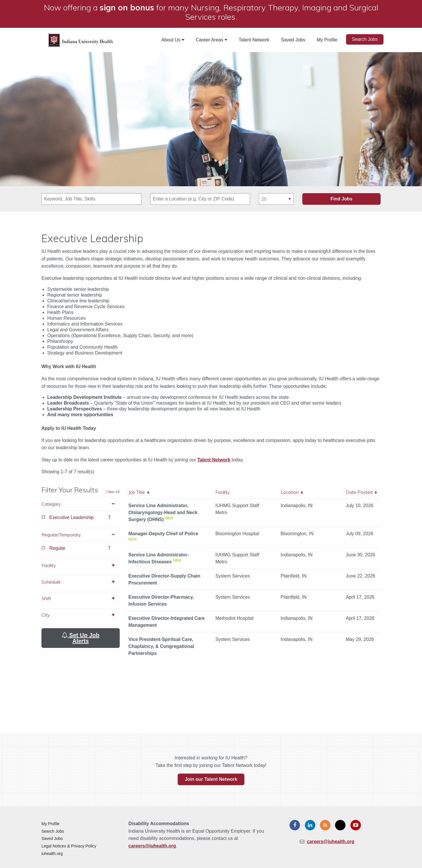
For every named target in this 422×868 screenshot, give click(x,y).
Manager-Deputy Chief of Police (163, 534)
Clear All (113, 492)
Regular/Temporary (81, 535)
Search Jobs (365, 39)
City (81, 615)
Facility (81, 565)
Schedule (81, 582)
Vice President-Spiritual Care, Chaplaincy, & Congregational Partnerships (161, 646)
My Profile (327, 40)
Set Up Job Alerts (81, 638)
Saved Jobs (293, 40)
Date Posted (361, 492)
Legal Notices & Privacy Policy (69, 846)
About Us (173, 40)
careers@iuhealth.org (152, 846)
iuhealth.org (52, 854)
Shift (81, 598)
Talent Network (254, 40)
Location (292, 492)
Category (81, 504)
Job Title (139, 492)
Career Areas (212, 40)
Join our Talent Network (211, 779)
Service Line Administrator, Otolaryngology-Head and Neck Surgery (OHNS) (163, 512)
